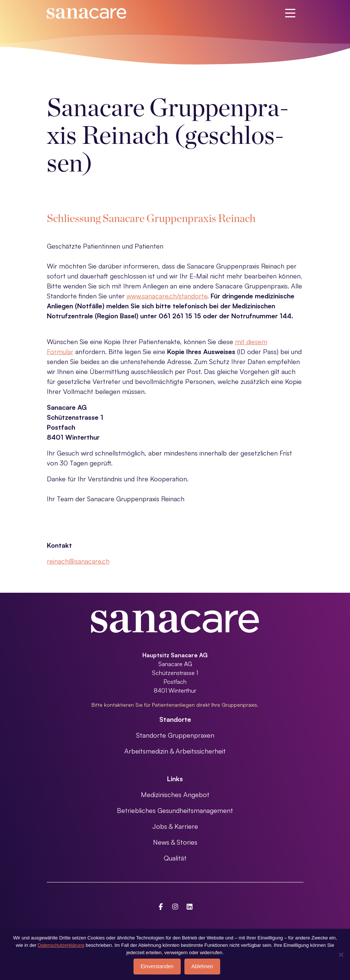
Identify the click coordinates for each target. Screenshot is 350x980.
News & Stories (175, 842)
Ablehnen (202, 966)
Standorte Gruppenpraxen (175, 735)
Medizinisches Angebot (175, 794)
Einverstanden (157, 966)
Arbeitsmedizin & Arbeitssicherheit (175, 751)
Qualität (175, 858)
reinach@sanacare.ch (78, 561)
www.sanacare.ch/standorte (167, 296)
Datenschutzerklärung (61, 945)
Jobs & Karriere (175, 826)
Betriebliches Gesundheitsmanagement (175, 810)
